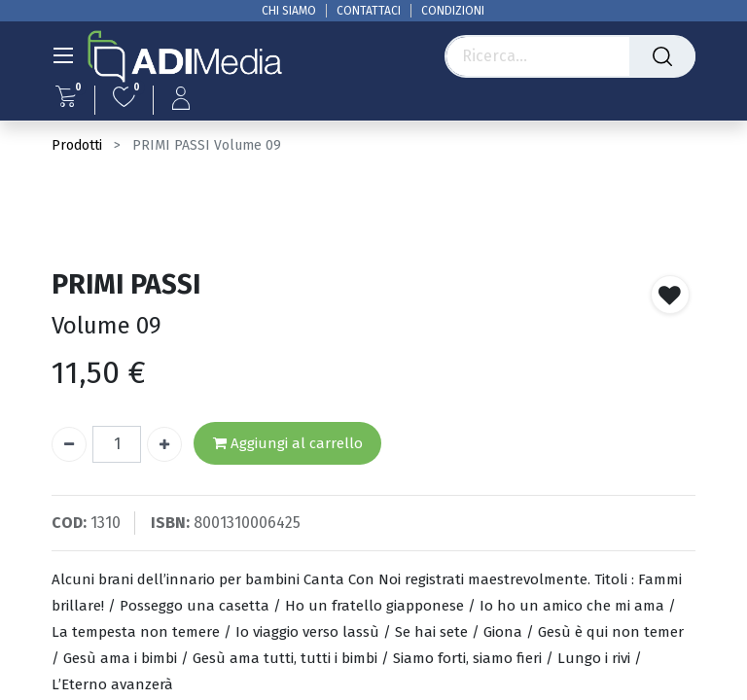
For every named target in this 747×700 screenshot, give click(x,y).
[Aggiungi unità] (164, 444)
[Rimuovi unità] (69, 444)
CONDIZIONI (453, 11)
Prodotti (77, 145)
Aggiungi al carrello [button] (288, 444)
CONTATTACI (369, 11)
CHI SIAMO (289, 11)
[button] (670, 295)
